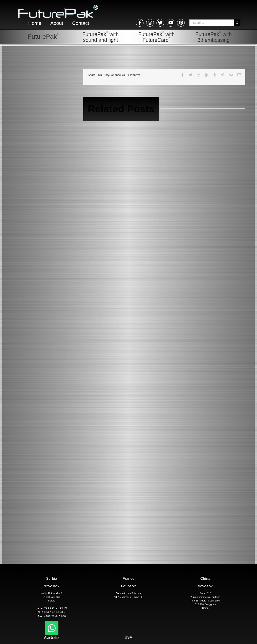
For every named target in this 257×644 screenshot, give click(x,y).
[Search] (237, 23)
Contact (81, 23)
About (57, 23)
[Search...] (212, 23)
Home (35, 23)
